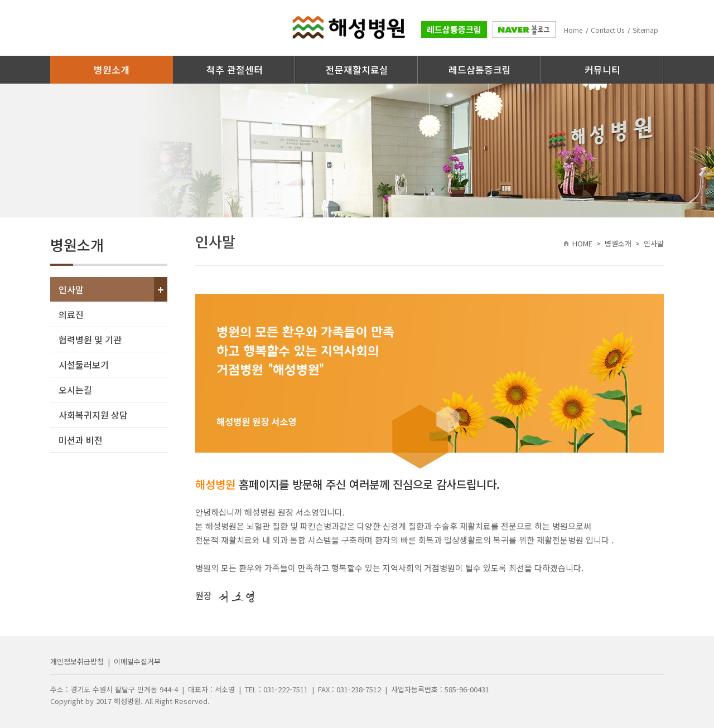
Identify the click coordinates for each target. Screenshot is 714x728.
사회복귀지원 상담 (93, 415)
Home (573, 30)
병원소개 (112, 69)
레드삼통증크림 (454, 29)
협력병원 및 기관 (90, 339)
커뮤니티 (602, 69)
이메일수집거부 (137, 661)
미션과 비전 (81, 440)
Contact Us (607, 30)
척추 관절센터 (235, 69)
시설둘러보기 (84, 365)
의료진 (71, 314)
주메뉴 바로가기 (0, 0)
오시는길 (75, 390)
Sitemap (645, 30)
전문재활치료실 (357, 69)
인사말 (71, 289)
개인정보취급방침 (77, 661)
